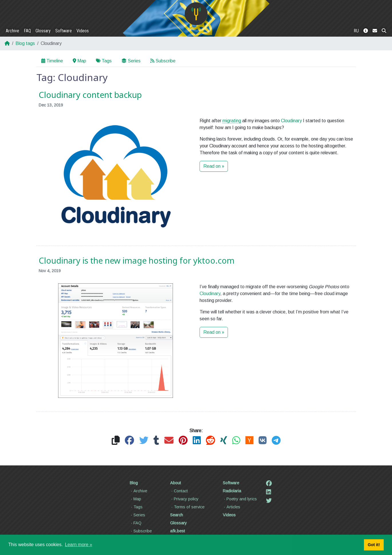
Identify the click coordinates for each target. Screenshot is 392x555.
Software (64, 31)
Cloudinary (291, 121)
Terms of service (187, 507)
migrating (232, 121)
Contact (179, 491)
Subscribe (163, 61)
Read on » (214, 166)
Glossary (43, 31)
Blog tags (25, 43)
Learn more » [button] (79, 545)
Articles (232, 507)
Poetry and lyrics (240, 499)
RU (356, 31)
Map (79, 61)
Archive (12, 31)
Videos (83, 31)
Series (131, 61)
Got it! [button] (374, 545)
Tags (104, 61)
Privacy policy (184, 499)
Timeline (52, 61)
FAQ (27, 31)
